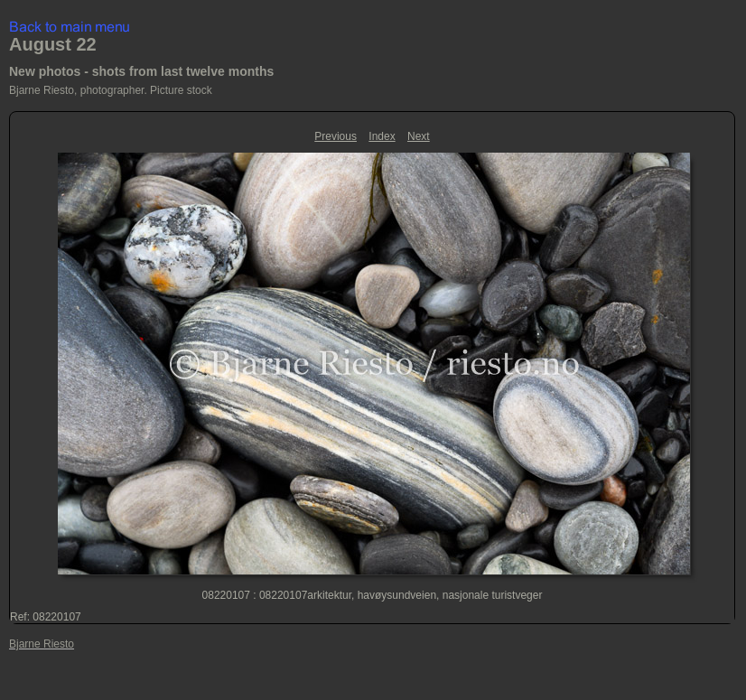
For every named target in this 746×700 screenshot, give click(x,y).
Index (382, 136)
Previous (336, 136)
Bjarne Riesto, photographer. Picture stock (111, 90)
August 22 (53, 44)
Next (419, 136)
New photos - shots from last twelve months (141, 71)
